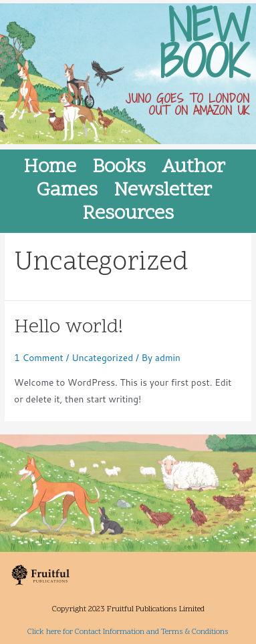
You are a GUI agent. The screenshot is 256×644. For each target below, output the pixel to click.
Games (67, 191)
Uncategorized (102, 357)
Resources (128, 215)
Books (119, 168)
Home (50, 168)
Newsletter (163, 191)
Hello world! (69, 328)
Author (194, 168)
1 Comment (39, 357)
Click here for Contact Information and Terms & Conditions (128, 632)
